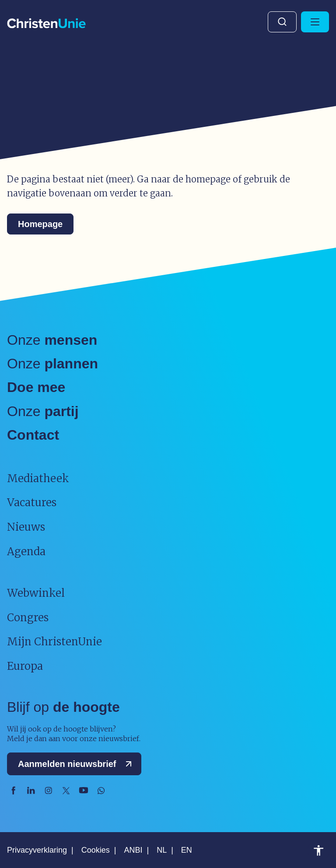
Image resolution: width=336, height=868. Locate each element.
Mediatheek (38, 478)
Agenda (26, 551)
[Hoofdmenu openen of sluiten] (315, 22)
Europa (25, 666)
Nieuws (26, 527)
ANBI (133, 850)
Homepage (40, 224)
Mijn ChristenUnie (54, 642)
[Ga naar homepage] (46, 24)
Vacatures (32, 502)
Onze (52, 340)
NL (162, 850)
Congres (28, 618)
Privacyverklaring (37, 850)
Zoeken (282, 22)
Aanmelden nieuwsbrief (77, 764)
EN (187, 850)
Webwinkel (36, 593)
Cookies (96, 850)
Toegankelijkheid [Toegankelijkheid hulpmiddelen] (318, 850)
